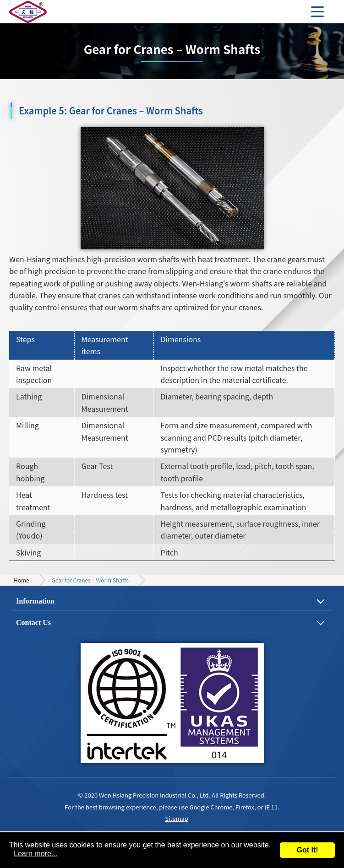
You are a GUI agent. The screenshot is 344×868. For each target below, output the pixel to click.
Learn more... (35, 854)
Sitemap (177, 818)
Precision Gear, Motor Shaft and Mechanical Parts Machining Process (41, 11)
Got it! (307, 850)
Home (22, 580)
